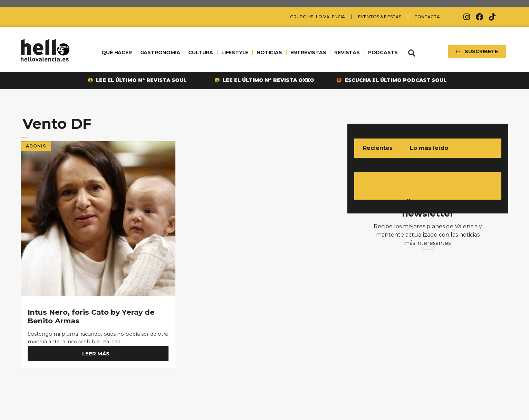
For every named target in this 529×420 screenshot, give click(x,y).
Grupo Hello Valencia (318, 17)
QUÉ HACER (117, 52)
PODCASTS (383, 52)
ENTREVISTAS (308, 52)
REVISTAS (347, 52)
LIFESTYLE (235, 52)
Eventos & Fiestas (380, 17)
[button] (412, 53)
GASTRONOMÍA (160, 52)
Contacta (427, 17)
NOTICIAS (269, 52)
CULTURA (201, 52)
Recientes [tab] (378, 148)
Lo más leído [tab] (429, 148)
